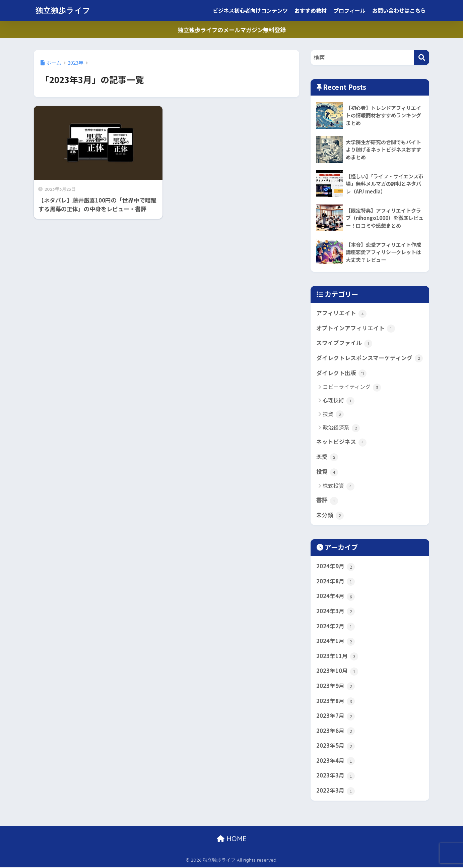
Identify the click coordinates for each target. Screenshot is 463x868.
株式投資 (339, 486)
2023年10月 (337, 672)
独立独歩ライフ (64, 10)
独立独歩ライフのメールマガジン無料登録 (232, 30)
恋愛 (327, 457)
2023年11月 (337, 656)
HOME (232, 840)
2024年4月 (336, 597)
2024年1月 (336, 642)
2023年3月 (336, 776)
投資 (333, 414)
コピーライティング (352, 387)
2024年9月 (336, 567)
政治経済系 (341, 428)
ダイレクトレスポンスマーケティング (370, 358)
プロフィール (349, 10)
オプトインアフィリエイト (356, 328)
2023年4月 (336, 761)
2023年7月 (336, 716)
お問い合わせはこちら (399, 10)
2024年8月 (336, 582)
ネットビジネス (341, 442)
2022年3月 (336, 792)
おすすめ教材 (311, 10)
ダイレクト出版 (341, 373)
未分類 (330, 516)
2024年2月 (336, 627)
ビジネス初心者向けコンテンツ (250, 10)
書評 (327, 501)
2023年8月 (336, 702)
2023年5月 (336, 747)
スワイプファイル (344, 343)
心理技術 (339, 401)
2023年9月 (336, 687)
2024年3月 (336, 612)
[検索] (422, 57)
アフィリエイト (341, 313)
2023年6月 (336, 732)
